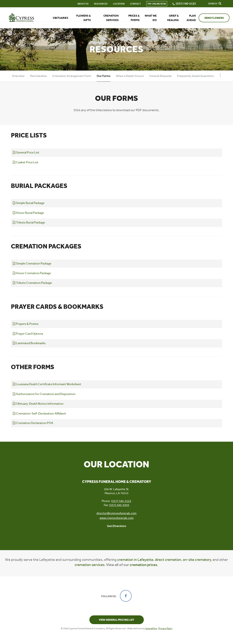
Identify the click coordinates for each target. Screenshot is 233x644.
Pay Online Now (153, 4)
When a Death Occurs (130, 76)
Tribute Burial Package (29, 222)
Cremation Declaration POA (33, 423)
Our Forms (104, 76)
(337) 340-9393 (119, 505)
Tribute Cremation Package (32, 283)
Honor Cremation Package (32, 273)
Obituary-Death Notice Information (38, 404)
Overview (18, 76)
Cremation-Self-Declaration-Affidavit (39, 413)
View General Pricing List (117, 620)
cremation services (90, 565)
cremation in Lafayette (135, 560)
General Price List (26, 152)
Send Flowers (210, 18)
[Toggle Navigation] (220, 75)
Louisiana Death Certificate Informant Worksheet (47, 384)
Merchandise (38, 76)
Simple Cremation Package (32, 263)
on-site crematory (197, 560)
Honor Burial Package (28, 213)
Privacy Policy (166, 628)
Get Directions (117, 526)
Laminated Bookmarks (29, 343)
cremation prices (144, 565)
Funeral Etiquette (161, 76)
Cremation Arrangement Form (72, 76)
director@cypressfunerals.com (116, 513)
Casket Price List (26, 162)
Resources (97, 4)
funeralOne (151, 628)
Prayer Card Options (28, 334)
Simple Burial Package (29, 203)
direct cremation (168, 560)
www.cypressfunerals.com (117, 518)
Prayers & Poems (26, 324)
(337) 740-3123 (121, 501)
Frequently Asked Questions (196, 76)
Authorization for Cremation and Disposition (44, 394)
